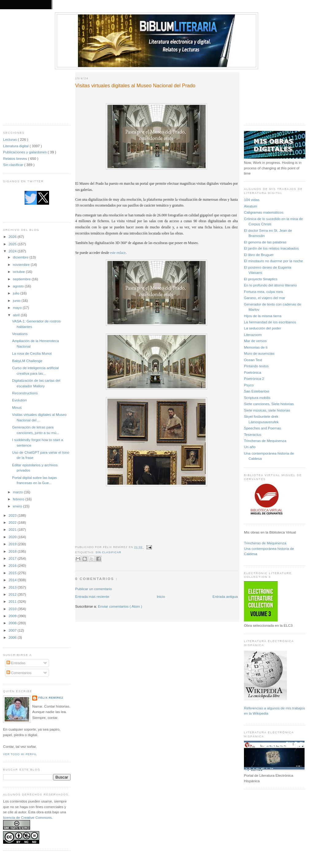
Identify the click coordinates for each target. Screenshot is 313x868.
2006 (13, 637)
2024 (13, 251)
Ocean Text (253, 360)
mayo (18, 308)
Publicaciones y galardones (25, 152)
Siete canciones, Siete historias (269, 404)
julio (17, 293)
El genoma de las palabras (265, 242)
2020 (13, 537)
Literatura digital (16, 146)
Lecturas (10, 139)
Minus (17, 407)
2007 (13, 630)
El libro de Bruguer (259, 255)
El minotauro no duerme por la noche (273, 261)
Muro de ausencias (259, 353)
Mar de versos (255, 341)
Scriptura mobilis (257, 398)
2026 (13, 237)
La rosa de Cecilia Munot (32, 353)
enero (18, 506)
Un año (250, 447)
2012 (13, 594)
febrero (19, 499)
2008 (13, 623)
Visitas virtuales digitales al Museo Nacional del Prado (135, 85)
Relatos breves (15, 158)
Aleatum (251, 206)
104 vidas (252, 200)
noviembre (22, 264)
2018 (13, 551)
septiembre (22, 279)
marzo (18, 492)
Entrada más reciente (92, 596)
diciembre (21, 257)
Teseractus (253, 434)
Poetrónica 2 (254, 379)
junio (17, 300)
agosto (19, 286)
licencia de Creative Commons (27, 817)
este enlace (118, 253)
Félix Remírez (51, 698)
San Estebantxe (257, 391)
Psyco (249, 385)
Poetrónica (253, 372)
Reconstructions (25, 393)
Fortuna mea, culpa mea (263, 292)
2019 (13, 544)
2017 (13, 558)
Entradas (16, 663)
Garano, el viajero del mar (265, 298)
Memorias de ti (256, 347)
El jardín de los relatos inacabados (271, 248)
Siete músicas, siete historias (267, 410)
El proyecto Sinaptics (261, 279)
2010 (13, 609)
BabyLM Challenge (27, 361)
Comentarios (19, 673)
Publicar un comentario (94, 589)
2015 (13, 573)
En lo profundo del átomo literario (270, 285)
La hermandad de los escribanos (270, 322)
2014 (13, 580)
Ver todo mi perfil (20, 754)
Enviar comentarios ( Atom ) (120, 606)
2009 (13, 616)
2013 (13, 587)
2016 (13, 565)
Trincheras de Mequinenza (265, 441)
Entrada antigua (225, 596)
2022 (13, 522)
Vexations (20, 334)
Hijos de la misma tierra (263, 316)
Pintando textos (256, 366)
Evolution (19, 400)
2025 (13, 244)
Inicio (161, 596)
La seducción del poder (263, 328)
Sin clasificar (14, 165)
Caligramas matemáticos (264, 212)
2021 (13, 529)
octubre (19, 272)
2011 (13, 601)
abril (17, 315)
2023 (13, 515)
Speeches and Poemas (263, 428)
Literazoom (253, 335)
